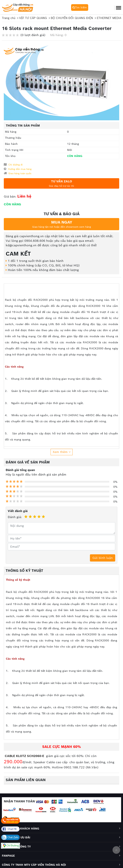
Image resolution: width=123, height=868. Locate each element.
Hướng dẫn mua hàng (18, 169)
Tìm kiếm (80, 7)
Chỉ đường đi (13, 165)
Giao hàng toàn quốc (18, 173)
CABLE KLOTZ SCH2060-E (25, 756)
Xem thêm (62, 452)
